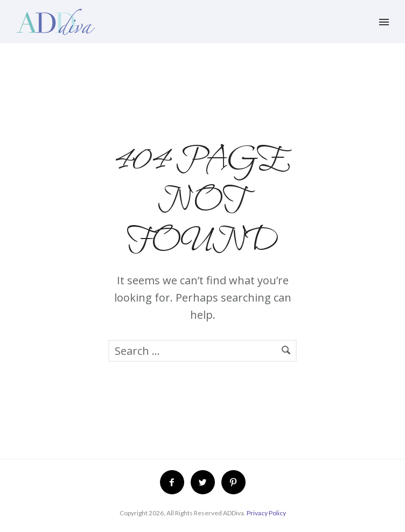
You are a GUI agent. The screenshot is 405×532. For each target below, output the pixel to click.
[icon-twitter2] (205, 482)
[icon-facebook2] (175, 482)
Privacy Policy (266, 513)
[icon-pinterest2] (233, 482)
